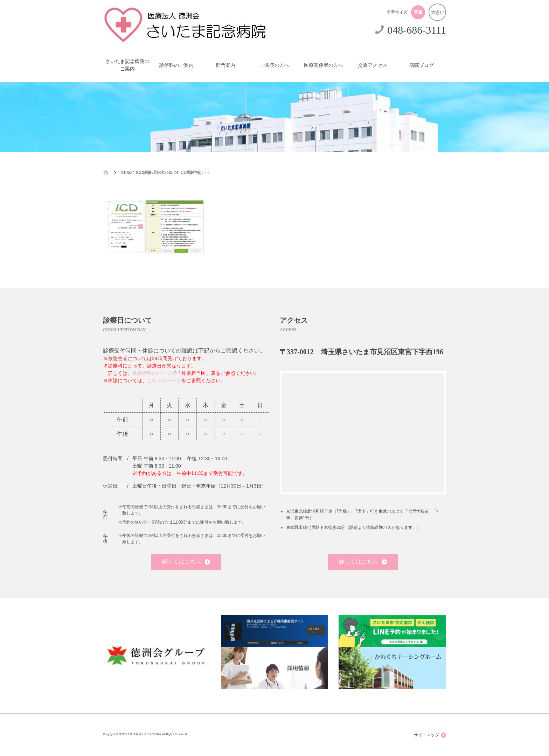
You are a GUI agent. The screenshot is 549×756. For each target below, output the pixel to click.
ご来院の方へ (274, 65)
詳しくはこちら (186, 562)
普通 (418, 12)
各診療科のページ (152, 373)
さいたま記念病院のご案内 (127, 65)
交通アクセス (373, 65)
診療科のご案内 (176, 65)
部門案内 (225, 65)
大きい (437, 12)
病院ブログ (422, 65)
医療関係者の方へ (324, 65)
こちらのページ (164, 380)
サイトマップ (430, 735)
